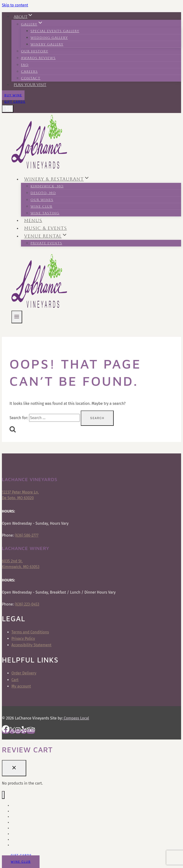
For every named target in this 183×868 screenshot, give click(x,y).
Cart (15, 680)
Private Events (46, 243)
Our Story (19, 828)
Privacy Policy (23, 639)
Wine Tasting (45, 213)
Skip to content (15, 5)
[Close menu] (3, 795)
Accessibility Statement (31, 645)
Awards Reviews (38, 58)
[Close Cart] (14, 768)
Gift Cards (15, 102)
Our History (35, 51)
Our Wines (42, 200)
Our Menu (19, 805)
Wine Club (41, 206)
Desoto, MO (43, 193)
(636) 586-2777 (27, 535)
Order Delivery (24, 673)
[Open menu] (17, 317)
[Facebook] (6, 732)
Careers (29, 72)
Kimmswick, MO (47, 186)
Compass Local (76, 718)
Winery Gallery (47, 44)
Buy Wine (13, 95)
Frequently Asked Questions (32, 840)
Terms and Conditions (30, 632)
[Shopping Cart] (8, 109)
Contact (31, 78)
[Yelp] (24, 732)
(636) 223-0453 (27, 604)
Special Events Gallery (55, 31)
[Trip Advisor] (31, 732)
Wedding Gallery (49, 38)
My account (21, 686)
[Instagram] (18, 732)
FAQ (25, 65)
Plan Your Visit (30, 85)
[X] (12, 732)
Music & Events (45, 228)
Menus (33, 220)
